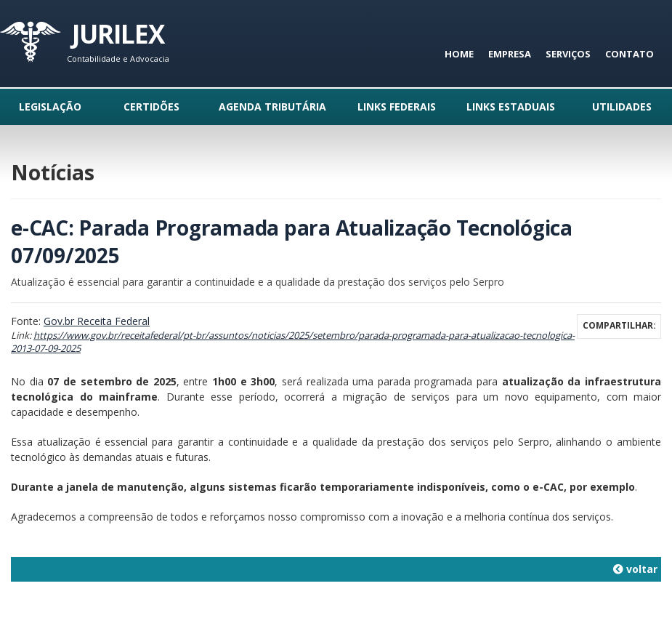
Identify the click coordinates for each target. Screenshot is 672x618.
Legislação (50, 107)
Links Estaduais (511, 107)
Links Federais (397, 107)
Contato (630, 54)
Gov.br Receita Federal (97, 321)
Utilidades (622, 107)
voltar (635, 569)
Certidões (151, 107)
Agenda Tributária (272, 107)
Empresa (510, 54)
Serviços (568, 54)
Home (459, 54)
